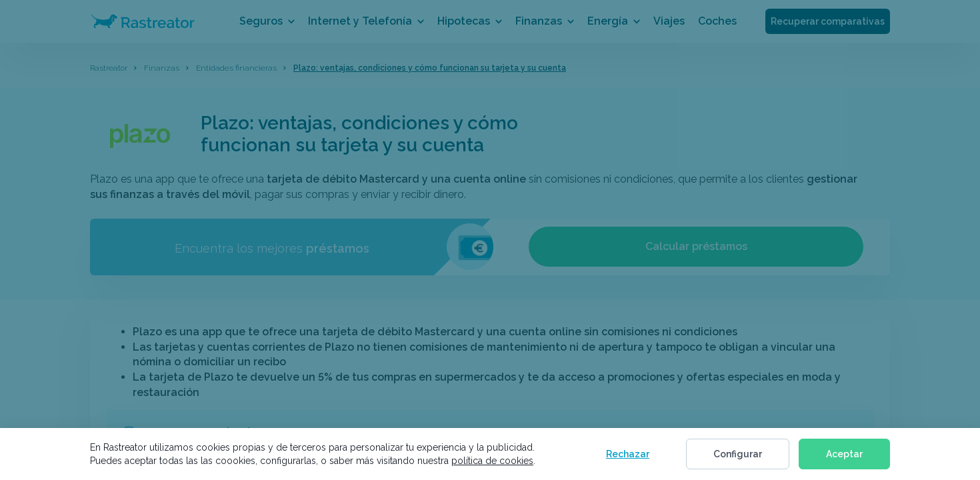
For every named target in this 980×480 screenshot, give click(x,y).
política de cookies (492, 461)
